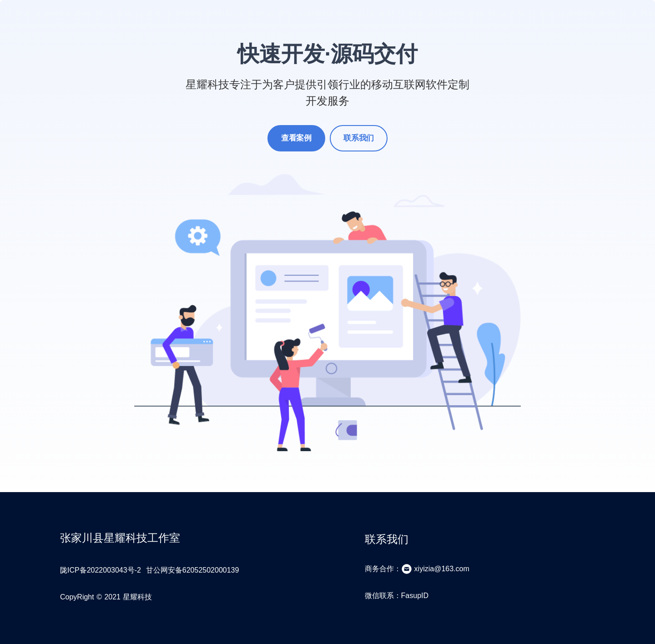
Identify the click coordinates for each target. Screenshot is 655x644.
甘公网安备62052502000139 (193, 570)
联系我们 (359, 138)
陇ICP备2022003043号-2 (101, 570)
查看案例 (296, 138)
